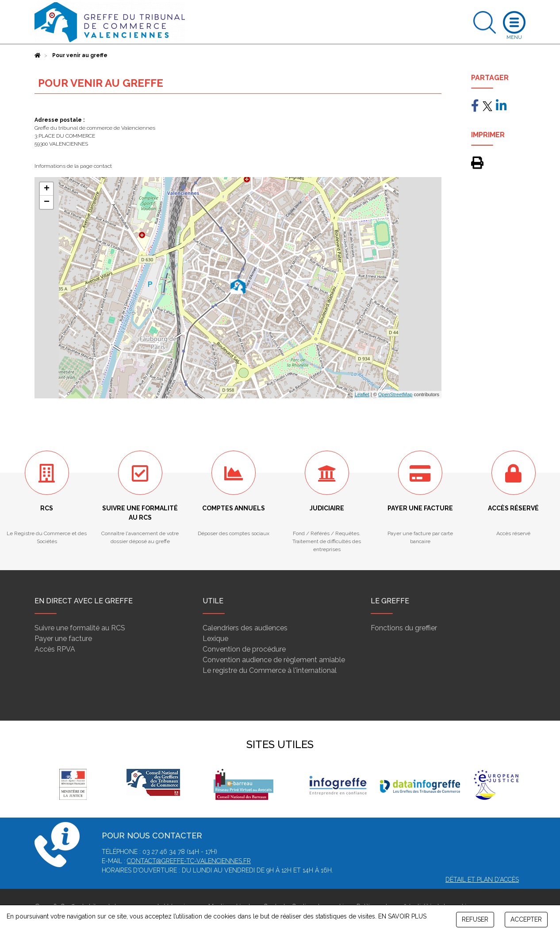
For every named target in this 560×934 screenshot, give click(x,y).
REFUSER (475, 919)
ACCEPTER (526, 919)
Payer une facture (63, 639)
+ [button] (47, 189)
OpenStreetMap (395, 394)
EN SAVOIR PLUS (402, 916)
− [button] (47, 202)
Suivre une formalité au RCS (80, 628)
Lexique (215, 639)
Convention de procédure (244, 649)
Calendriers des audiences (245, 628)
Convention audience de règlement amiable (274, 660)
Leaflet (362, 394)
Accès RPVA (55, 649)
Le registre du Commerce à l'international (270, 670)
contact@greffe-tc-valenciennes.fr (189, 861)
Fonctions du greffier (404, 628)
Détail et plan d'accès (482, 880)
